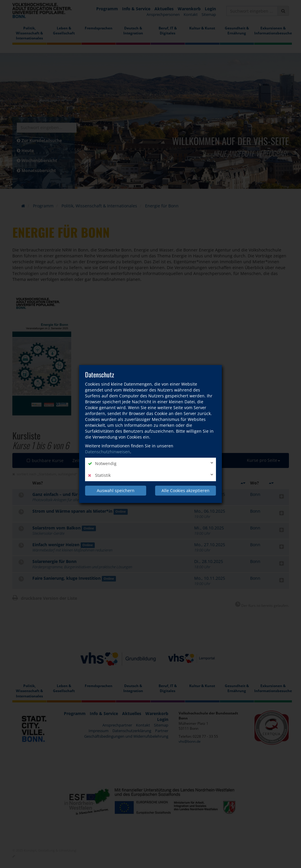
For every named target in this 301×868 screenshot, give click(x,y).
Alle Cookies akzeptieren (186, 490)
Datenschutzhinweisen (108, 452)
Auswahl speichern (116, 490)
